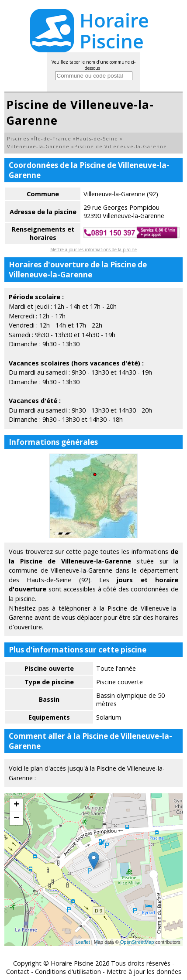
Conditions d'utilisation (68, 971)
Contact (18, 971)
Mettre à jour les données (144, 971)
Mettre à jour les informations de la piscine (93, 249)
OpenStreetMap (137, 942)
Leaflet (83, 942)
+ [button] (16, 805)
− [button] (16, 819)
